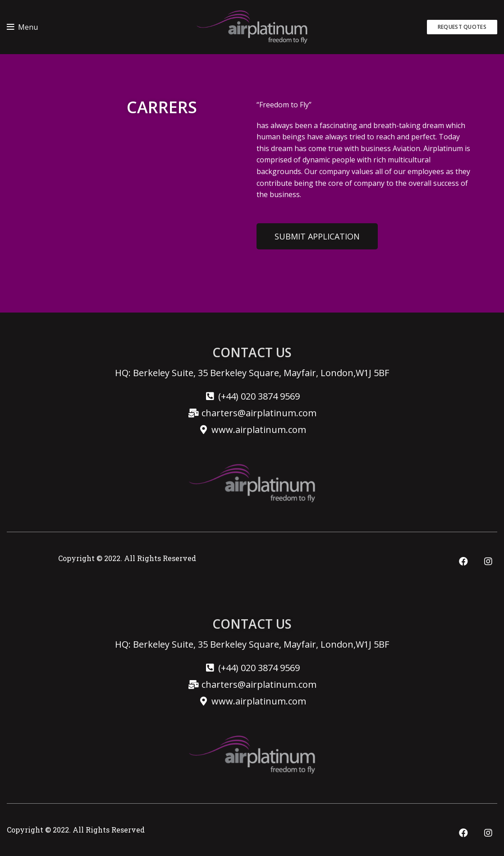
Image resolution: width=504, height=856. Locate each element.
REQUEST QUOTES (462, 27)
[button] (317, 233)
